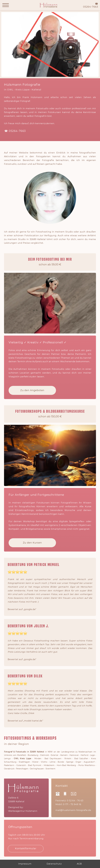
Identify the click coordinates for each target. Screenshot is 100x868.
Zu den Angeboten (32, 390)
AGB (79, 864)
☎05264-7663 (90, 5)
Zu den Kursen (32, 543)
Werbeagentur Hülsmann (23, 811)
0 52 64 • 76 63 (75, 801)
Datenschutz (54, 864)
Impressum (25, 864)
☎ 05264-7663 (15, 131)
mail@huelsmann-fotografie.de (73, 810)
